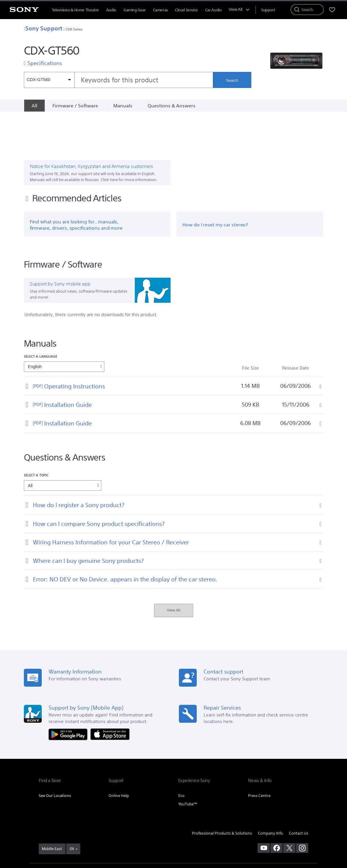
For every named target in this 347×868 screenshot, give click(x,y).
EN (72, 808)
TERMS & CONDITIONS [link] (56, 835)
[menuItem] (268, 10)
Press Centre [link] (259, 755)
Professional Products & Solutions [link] (222, 792)
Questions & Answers (172, 106)
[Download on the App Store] (110, 693)
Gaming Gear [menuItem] (135, 10)
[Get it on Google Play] (69, 693)
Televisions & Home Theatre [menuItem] (75, 10)
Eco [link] (181, 755)
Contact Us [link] (299, 792)
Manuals (123, 106)
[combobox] (118, 80)
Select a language (41, 315)
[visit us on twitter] (289, 807)
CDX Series (74, 29)
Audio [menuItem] (111, 10)
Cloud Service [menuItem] (186, 10)
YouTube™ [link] (188, 763)
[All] (34, 106)
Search (232, 80)
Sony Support (43, 28)
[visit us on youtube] (264, 807)
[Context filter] (49, 80)
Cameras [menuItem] (160, 10)
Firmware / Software (75, 106)
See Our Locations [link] (55, 755)
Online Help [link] (119, 755)
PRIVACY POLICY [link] (90, 835)
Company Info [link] (270, 792)
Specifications (45, 63)
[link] (52, 808)
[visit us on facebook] (276, 807)
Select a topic (36, 434)
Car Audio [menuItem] (213, 10)
